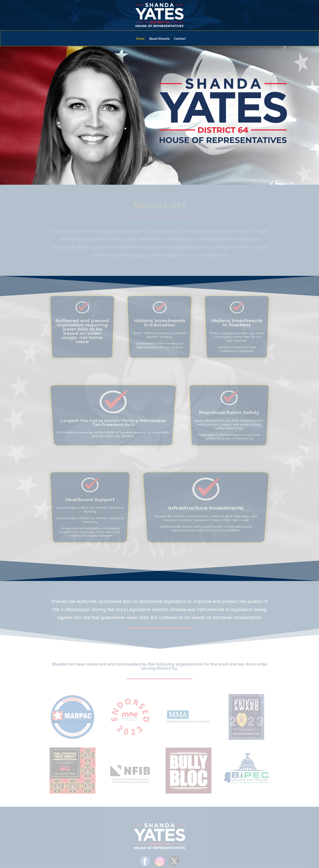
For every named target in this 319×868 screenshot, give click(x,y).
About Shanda (159, 39)
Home (140, 39)
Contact (180, 39)
